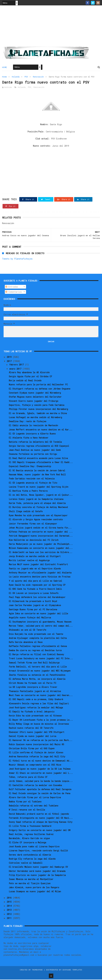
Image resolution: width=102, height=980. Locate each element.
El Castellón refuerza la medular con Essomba (35, 786)
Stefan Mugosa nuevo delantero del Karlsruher (35, 397)
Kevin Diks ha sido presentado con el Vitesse (35, 716)
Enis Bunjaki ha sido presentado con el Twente (36, 634)
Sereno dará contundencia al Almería (30, 855)
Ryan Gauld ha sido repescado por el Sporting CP (37, 585)
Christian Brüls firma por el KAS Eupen (32, 749)
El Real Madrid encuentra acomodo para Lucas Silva (38, 459)
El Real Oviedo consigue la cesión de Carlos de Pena (40, 794)
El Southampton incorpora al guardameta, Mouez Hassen (40, 622)
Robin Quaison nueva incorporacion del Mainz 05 (36, 745)
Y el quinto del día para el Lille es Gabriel (35, 581)
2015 (10, 902)
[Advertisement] (51, 27)
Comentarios (14, 292)
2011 (10, 919)
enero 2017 (16, 369)
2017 (10, 362)
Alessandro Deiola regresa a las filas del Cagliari (39, 704)
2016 (10, 898)
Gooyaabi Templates (72, 970)
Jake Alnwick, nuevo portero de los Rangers (34, 888)
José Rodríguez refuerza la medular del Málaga (36, 708)
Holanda (16, 77)
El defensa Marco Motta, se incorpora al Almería (37, 679)
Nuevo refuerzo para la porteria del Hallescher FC (38, 385)
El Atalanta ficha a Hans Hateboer (29, 438)
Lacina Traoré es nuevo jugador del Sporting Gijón (39, 487)
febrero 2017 (17, 365)
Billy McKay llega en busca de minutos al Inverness (39, 724)
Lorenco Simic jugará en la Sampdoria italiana (36, 500)
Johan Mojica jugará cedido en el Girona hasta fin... (40, 528)
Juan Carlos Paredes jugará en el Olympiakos (35, 606)
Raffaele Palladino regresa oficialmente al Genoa (38, 647)
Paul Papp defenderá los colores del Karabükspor (37, 598)
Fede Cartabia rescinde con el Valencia (32, 479)
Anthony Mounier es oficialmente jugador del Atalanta (40, 573)
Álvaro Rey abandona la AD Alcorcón (29, 373)
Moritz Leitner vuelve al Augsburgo (29, 561)
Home (5, 68)
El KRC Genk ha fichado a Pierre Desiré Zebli (35, 590)
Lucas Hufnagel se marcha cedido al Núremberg (35, 418)
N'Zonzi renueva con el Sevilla (27, 810)
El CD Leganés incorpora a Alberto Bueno (32, 434)
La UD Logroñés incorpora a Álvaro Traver (33, 688)
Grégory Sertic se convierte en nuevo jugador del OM (40, 831)
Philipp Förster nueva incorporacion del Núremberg (38, 410)
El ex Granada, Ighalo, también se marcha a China (38, 414)
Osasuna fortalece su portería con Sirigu (33, 455)
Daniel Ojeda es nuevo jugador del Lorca (33, 737)
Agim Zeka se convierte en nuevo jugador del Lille (38, 614)
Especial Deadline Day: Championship (30, 467)
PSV (26, 77)
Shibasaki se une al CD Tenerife (27, 630)
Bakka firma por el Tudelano (25, 802)
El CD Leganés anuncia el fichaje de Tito (33, 483)
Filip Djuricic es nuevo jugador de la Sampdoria (37, 876)
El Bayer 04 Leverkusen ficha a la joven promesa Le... (41, 720)
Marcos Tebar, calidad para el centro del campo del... (41, 626)
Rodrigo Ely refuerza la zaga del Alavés (32, 859)
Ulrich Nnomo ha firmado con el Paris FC (33, 684)
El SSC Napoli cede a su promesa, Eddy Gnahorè (36, 700)
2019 (10, 358)
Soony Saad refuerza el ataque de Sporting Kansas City (41, 823)
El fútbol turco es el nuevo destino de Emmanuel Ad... (41, 761)
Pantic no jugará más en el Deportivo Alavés (35, 569)
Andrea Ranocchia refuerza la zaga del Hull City (37, 757)
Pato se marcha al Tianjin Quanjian (30, 884)
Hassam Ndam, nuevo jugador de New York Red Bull (37, 475)
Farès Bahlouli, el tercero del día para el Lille (38, 667)
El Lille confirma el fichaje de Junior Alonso (36, 753)
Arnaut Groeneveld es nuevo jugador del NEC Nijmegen (40, 671)
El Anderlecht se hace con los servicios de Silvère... (41, 553)
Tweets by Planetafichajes (17, 259)
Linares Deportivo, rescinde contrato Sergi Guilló (38, 851)
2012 (10, 914)
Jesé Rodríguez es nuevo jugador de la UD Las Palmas (40, 769)
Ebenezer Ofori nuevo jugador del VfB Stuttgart (37, 733)
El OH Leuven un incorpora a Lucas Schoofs (34, 594)
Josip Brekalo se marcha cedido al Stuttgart (35, 557)
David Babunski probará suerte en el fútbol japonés (39, 814)
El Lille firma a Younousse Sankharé (30, 827)
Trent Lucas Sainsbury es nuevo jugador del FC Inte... (41, 659)
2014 (10, 906)
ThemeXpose (37, 970)
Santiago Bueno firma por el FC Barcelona (33, 610)
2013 (10, 910)
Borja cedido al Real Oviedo (25, 381)
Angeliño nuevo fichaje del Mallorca (30, 618)
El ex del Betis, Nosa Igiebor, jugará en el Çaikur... (41, 495)
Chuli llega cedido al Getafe (26, 512)
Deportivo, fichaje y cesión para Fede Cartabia (37, 406)
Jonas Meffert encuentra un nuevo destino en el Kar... (41, 430)
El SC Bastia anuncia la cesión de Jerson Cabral (37, 471)
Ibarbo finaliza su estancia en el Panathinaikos (37, 675)
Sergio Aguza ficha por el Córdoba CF (30, 377)
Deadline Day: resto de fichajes (28, 422)
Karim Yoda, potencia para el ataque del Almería (37, 504)
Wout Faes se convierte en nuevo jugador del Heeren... (41, 696)
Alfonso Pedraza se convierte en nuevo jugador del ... (41, 532)
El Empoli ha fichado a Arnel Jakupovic (32, 712)
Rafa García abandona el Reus (26, 643)
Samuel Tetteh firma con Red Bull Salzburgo (34, 663)
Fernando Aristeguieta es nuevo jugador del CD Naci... (41, 818)
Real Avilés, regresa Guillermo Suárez (31, 835)
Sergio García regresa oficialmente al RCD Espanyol (39, 446)
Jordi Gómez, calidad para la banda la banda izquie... (41, 782)
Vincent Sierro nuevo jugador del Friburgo (34, 401)
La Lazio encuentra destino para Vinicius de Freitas (40, 577)
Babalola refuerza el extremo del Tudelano (34, 806)
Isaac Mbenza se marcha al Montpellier (31, 880)
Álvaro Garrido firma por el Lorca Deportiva (35, 798)
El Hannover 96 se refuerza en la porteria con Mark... (41, 741)
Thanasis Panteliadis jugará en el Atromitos (35, 692)
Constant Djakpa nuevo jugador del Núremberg (35, 393)
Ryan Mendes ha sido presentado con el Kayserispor (38, 516)
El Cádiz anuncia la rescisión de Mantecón (33, 426)
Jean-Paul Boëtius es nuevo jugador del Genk (35, 451)
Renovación (38, 77)
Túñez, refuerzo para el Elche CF (28, 778)
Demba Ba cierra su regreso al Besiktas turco (35, 651)
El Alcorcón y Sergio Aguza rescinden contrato (36, 520)
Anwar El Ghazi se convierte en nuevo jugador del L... (41, 773)
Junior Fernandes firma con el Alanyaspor (33, 524)
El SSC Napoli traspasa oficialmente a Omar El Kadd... (41, 463)
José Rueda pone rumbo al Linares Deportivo (34, 847)
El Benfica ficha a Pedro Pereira (28, 491)
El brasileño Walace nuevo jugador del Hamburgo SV (38, 867)
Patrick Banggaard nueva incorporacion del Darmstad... (41, 536)
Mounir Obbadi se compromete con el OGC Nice (35, 765)
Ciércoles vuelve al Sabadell (26, 863)
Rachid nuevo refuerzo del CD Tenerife (31, 728)
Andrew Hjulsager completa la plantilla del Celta (38, 638)
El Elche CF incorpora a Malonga (27, 843)
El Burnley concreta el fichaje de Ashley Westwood (38, 508)
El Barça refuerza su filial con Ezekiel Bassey (36, 655)
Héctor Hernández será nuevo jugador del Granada (37, 872)
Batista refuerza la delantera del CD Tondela (35, 442)
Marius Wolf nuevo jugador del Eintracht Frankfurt (38, 565)
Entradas (12, 287)
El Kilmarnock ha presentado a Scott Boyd (33, 602)
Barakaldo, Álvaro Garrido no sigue (29, 839)
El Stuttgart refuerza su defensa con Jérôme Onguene (40, 389)
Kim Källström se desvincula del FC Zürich (34, 540)
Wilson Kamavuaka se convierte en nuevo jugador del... (41, 549)
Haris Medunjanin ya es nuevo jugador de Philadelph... (41, 545)
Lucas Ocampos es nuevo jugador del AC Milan (35, 892)
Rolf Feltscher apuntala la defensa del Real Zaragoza (40, 790)
